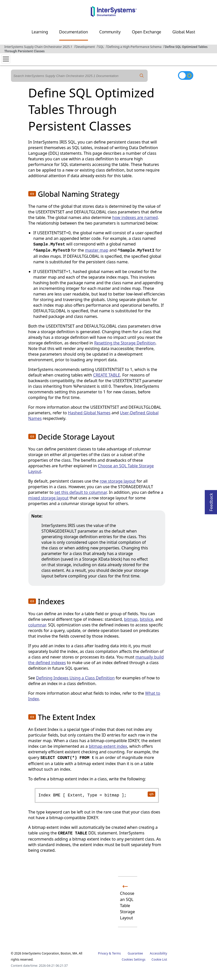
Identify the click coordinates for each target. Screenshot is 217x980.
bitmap (131, 619)
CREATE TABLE (107, 375)
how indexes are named (135, 217)
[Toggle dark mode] (186, 75)
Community (110, 32)
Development (85, 47)
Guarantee (135, 953)
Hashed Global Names (89, 413)
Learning (40, 32)
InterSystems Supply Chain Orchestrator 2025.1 (38, 47)
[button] (32, 194)
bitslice (146, 619)
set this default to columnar (81, 492)
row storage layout (118, 481)
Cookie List (159, 959)
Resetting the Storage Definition (125, 343)
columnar (37, 625)
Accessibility (159, 953)
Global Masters (187, 32)
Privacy (103, 953)
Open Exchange (146, 32)
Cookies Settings (133, 960)
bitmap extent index (108, 746)
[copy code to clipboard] (151, 794)
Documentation (74, 32)
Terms (116, 953)
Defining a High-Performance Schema (135, 47)
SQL (101, 47)
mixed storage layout (48, 498)
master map (97, 250)
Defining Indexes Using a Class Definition (75, 678)
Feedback (211, 501)
